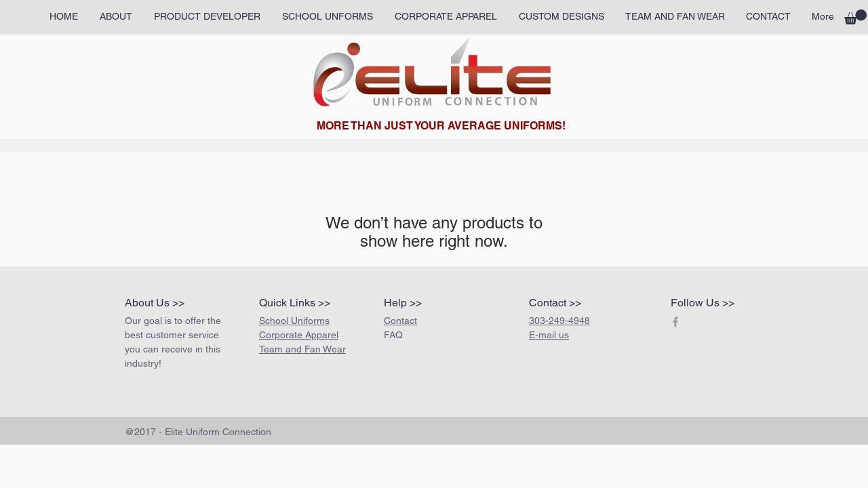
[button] (855, 17)
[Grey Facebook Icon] (675, 322)
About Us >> (155, 303)
